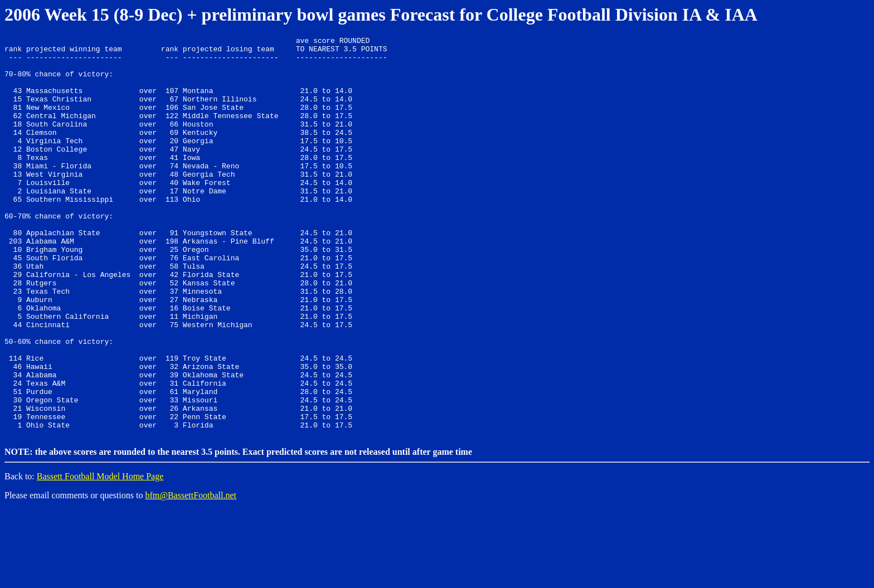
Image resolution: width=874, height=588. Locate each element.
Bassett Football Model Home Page (100, 555)
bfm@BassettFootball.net (191, 574)
